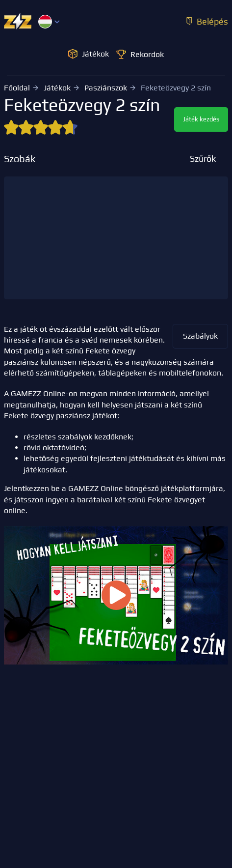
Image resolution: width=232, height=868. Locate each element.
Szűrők (203, 159)
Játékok (57, 88)
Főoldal (17, 88)
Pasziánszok (106, 88)
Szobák (20, 159)
